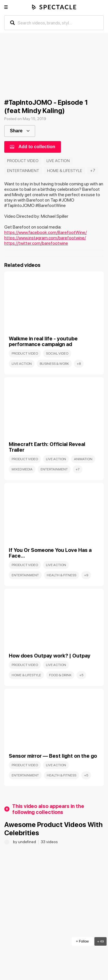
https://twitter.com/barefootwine (36, 243)
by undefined (25, 842)
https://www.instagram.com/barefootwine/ (45, 238)
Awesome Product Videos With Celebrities (53, 829)
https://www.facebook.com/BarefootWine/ (45, 232)
